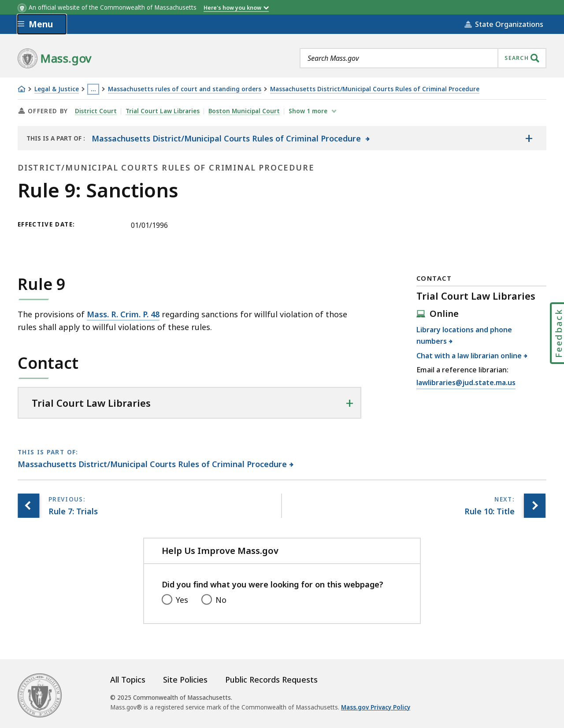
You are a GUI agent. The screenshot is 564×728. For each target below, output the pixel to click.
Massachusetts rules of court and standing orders (185, 89)
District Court (96, 111)
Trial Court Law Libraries (163, 111)
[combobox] (423, 58)
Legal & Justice (57, 89)
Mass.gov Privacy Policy (376, 707)
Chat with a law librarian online (469, 356)
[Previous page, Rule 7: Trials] (29, 506)
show (309, 111)
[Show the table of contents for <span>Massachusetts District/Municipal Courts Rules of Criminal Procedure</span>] (529, 138)
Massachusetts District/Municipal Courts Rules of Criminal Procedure (375, 89)
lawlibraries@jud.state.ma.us (466, 383)
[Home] (22, 89)
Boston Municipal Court (245, 111)
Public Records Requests (271, 680)
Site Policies (185, 680)
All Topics (128, 680)
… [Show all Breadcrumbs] (93, 89)
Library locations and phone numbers (464, 335)
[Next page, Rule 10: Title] (534, 506)
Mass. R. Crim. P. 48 (123, 314)
